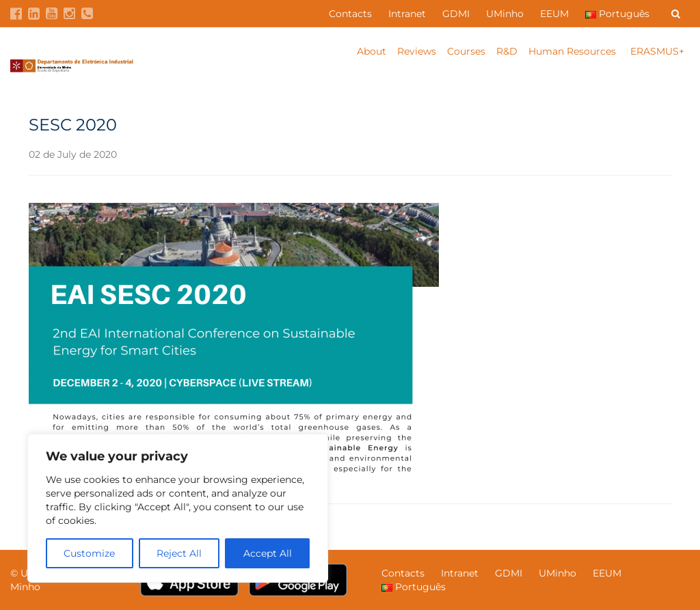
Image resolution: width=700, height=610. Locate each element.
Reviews (417, 51)
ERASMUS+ (657, 51)
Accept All (268, 553)
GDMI (456, 14)
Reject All (179, 553)
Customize (89, 553)
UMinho (505, 14)
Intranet (407, 14)
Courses (466, 51)
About (372, 51)
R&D (507, 51)
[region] (178, 508)
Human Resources (574, 51)
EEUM (554, 14)
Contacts (350, 14)
